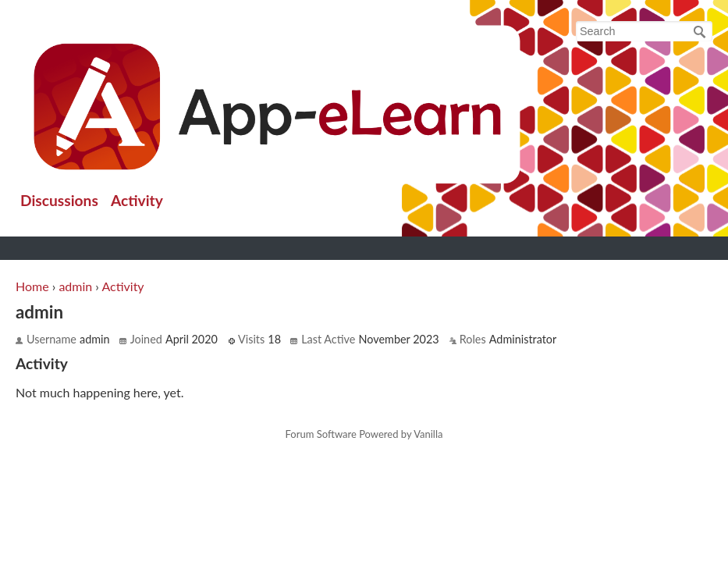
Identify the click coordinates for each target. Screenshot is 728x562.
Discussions (59, 200)
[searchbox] (644, 31)
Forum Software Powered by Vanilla (364, 435)
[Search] (700, 32)
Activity (137, 200)
